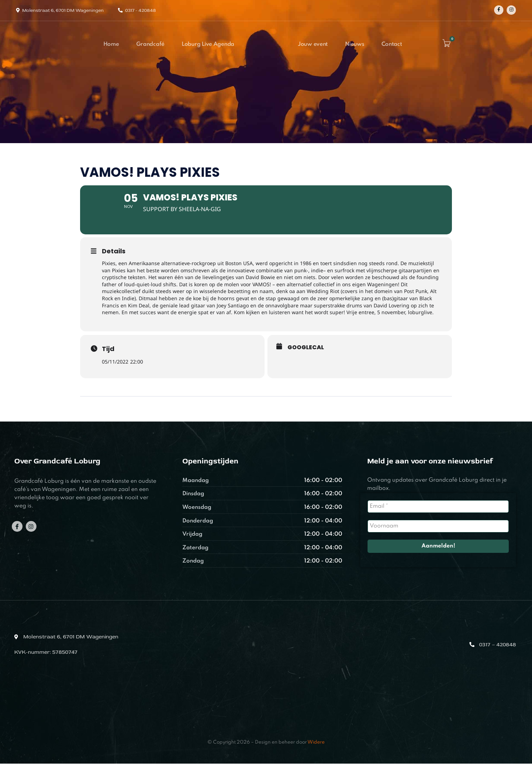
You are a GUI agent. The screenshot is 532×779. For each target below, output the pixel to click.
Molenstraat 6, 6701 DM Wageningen (63, 10)
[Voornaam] (438, 542)
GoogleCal (306, 363)
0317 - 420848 (141, 10)
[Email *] (438, 522)
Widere (316, 758)
